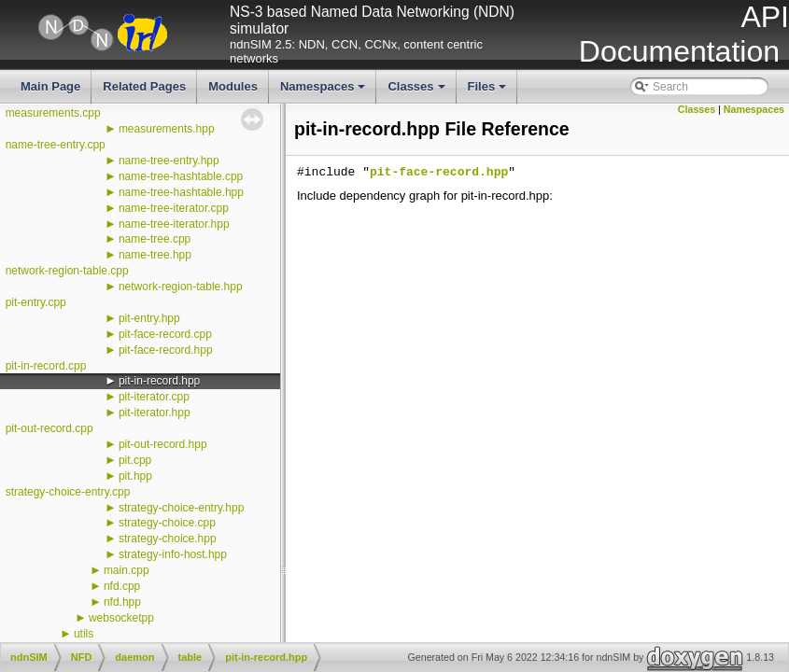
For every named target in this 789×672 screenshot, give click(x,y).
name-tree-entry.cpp (56, 145)
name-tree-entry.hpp (169, 161)
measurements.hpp (167, 129)
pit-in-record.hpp (159, 381)
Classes (417, 91)
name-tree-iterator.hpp (174, 224)
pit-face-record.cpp (165, 334)
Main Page (50, 86)
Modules (233, 86)
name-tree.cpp (155, 239)
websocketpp (121, 618)
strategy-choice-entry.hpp (182, 508)
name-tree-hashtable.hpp (181, 192)
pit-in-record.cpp (46, 366)
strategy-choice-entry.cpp (68, 492)
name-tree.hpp (155, 255)
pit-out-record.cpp (49, 428)
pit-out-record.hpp (163, 444)
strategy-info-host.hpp (173, 554)
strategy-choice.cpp (167, 523)
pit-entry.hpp (149, 318)
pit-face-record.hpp (166, 350)
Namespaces (324, 91)
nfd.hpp (122, 602)
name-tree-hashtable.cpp (181, 176)
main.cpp (127, 570)
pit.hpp (135, 476)
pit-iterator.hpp (155, 413)
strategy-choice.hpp (168, 539)
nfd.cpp (122, 586)
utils (84, 634)
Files (489, 91)
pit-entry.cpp (36, 302)
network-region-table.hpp (181, 287)
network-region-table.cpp (67, 271)
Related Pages (144, 86)
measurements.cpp (53, 113)
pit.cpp (135, 460)
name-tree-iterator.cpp (174, 208)
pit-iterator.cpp (154, 397)
